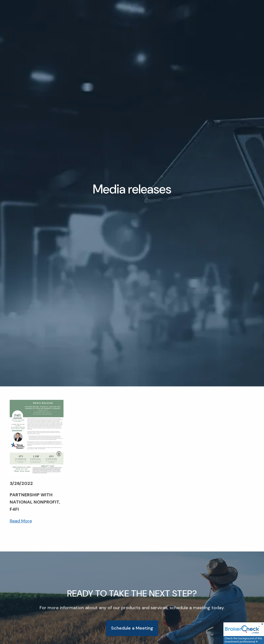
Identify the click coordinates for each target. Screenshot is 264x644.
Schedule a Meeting (132, 628)
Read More (21, 521)
